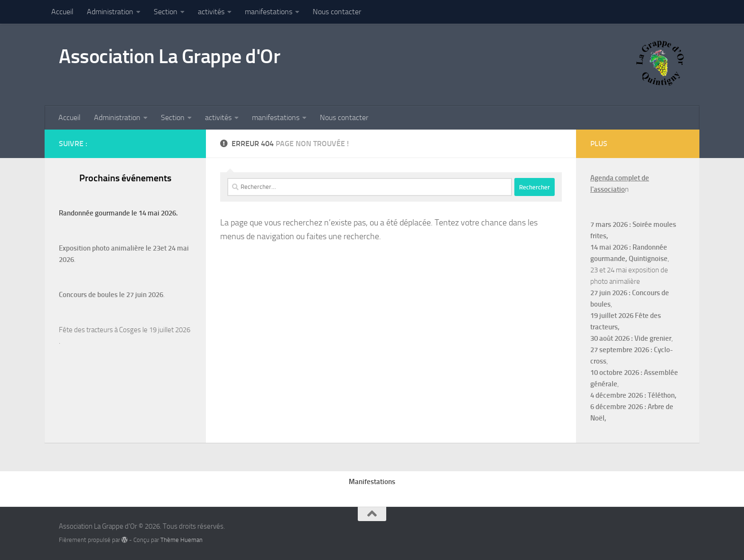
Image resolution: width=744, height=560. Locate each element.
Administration (110, 12)
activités (211, 12)
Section (166, 12)
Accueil (62, 12)
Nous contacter (337, 12)
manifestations (269, 12)
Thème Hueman (181, 540)
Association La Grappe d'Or (169, 56)
